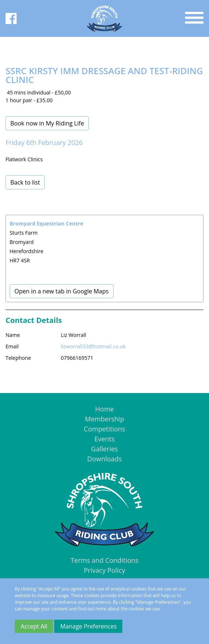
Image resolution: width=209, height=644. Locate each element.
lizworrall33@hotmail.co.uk (93, 346)
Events (104, 439)
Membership (104, 419)
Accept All (34, 626)
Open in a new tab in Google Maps (62, 291)
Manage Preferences (88, 626)
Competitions (104, 429)
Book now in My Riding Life (47, 123)
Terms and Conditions (104, 560)
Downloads (105, 459)
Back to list (25, 182)
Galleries (104, 449)
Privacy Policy (104, 570)
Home (104, 409)
